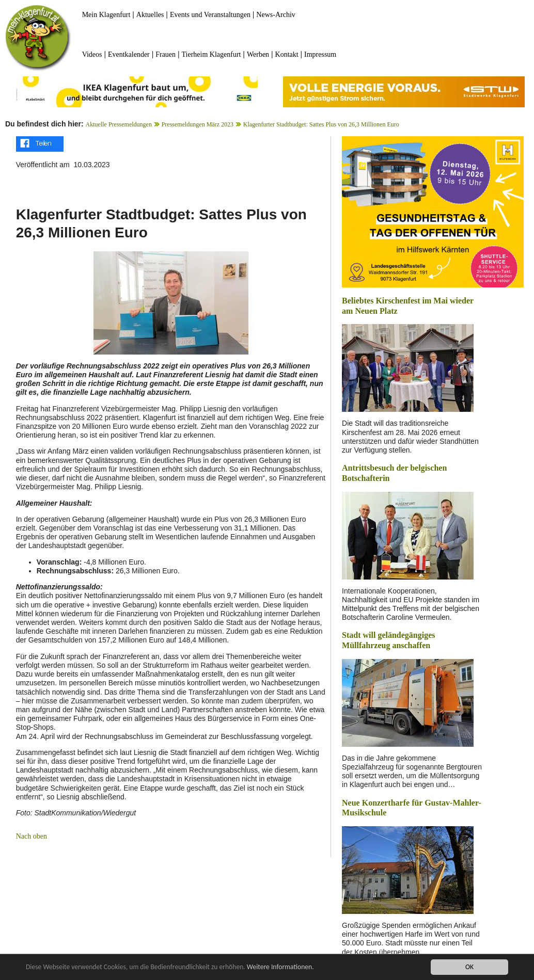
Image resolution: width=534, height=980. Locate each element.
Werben (258, 54)
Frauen (166, 54)
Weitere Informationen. (280, 967)
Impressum (320, 54)
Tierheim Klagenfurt (211, 54)
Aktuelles (150, 15)
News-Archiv (276, 15)
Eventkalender (129, 54)
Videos (92, 54)
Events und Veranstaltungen (210, 15)
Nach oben (32, 836)
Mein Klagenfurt (106, 15)
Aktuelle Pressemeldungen (119, 124)
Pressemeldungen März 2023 (198, 124)
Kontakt (287, 54)
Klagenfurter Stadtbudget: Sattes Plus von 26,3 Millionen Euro (321, 124)
